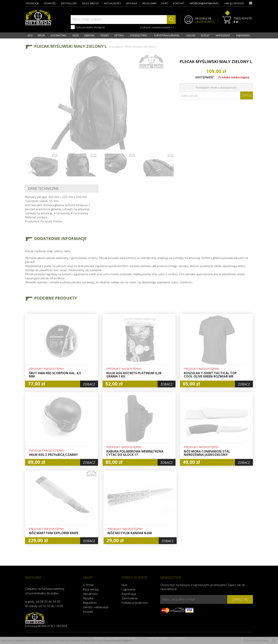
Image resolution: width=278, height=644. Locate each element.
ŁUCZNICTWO (59, 35)
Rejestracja (129, 594)
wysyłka (132, 3)
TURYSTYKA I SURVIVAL (167, 35)
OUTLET (205, 35)
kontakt (179, 3)
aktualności (112, 3)
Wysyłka (88, 598)
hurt (165, 3)
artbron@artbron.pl (204, 3)
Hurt (125, 585)
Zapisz (247, 95)
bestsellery (69, 3)
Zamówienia (130, 598)
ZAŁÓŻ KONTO (205, 22)
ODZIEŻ (104, 35)
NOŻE (76, 35)
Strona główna (116, 47)
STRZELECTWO (138, 35)
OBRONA (89, 35)
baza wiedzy (91, 3)
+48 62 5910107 (234, 3)
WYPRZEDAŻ (223, 35)
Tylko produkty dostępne (88, 27)
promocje (32, 3)
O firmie (88, 585)
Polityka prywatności (135, 603)
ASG (30, 35)
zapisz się (240, 600)
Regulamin (90, 603)
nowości (50, 3)
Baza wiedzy (91, 589)
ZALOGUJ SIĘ (203, 18)
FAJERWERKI (243, 35)
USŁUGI (191, 35)
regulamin (149, 3)
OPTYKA (119, 35)
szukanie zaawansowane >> (157, 27)
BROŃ (41, 35)
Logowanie (129, 589)
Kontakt (88, 612)
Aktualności (90, 594)
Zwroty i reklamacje (96, 607)
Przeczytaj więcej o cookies (256, 640)
